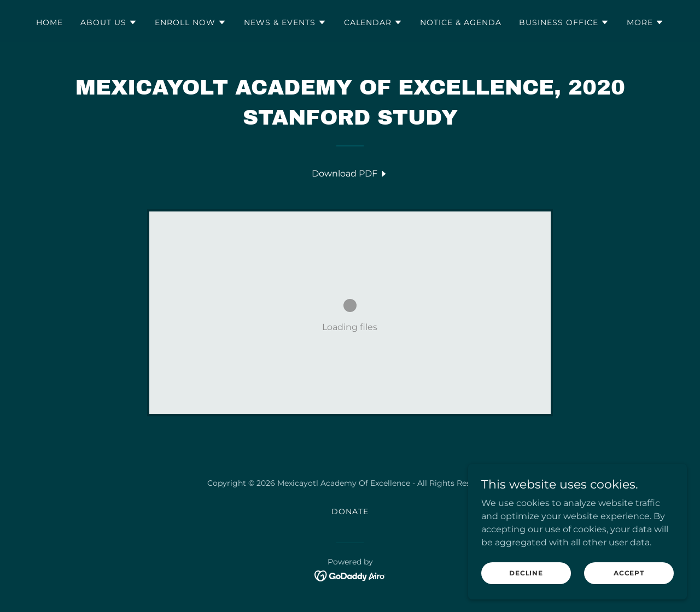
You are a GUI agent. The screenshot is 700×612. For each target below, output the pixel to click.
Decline (526, 573)
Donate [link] (350, 511)
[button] (109, 22)
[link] (350, 173)
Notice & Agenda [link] (461, 22)
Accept (629, 573)
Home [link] (49, 22)
